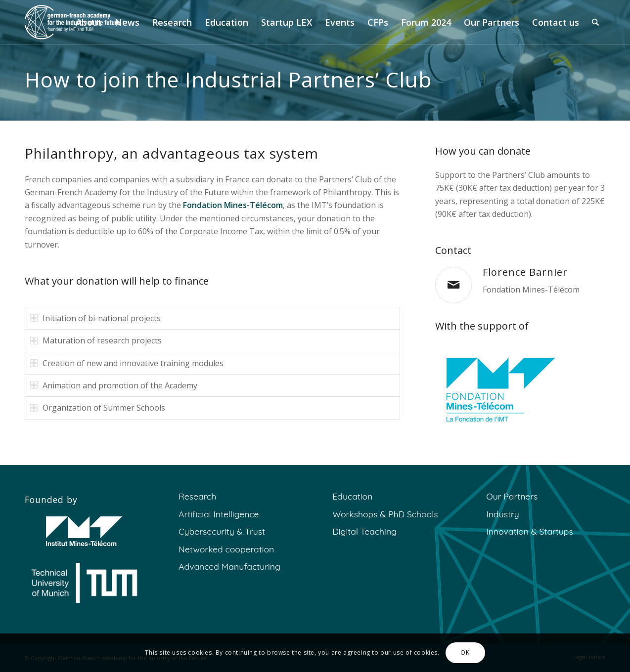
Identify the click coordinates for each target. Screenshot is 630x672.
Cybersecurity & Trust (222, 531)
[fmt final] (497, 390)
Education (352, 496)
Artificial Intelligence (219, 514)
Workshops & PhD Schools (385, 514)
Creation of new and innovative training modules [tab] (127, 363)
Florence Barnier (525, 272)
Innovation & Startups (529, 531)
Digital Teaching (364, 531)
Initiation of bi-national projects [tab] (95, 318)
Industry (503, 514)
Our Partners (512, 496)
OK (465, 652)
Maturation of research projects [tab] (96, 340)
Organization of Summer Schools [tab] (98, 408)
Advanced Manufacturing (229, 566)
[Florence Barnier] (453, 285)
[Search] (595, 22)
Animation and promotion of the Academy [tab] (114, 385)
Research (197, 496)
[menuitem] (89, 22)
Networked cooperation (226, 549)
